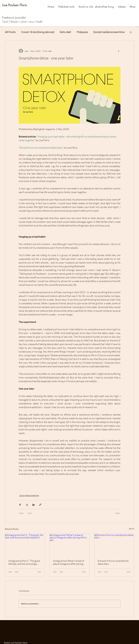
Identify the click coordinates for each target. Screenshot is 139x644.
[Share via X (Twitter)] (27, 505)
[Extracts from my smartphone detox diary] (114, 545)
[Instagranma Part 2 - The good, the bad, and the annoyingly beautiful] (25, 545)
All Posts (10, 32)
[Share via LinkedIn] (33, 505)
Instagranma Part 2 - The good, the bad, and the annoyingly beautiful (24, 562)
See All (132, 529)
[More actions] (119, 51)
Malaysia (82, 32)
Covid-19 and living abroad (38, 32)
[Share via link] (40, 505)
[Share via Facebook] (20, 505)
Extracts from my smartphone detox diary (113, 562)
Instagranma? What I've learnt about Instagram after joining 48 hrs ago (69, 562)
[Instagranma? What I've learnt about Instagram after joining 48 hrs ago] (69, 545)
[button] (131, 32)
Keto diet (65, 32)
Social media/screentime (109, 32)
